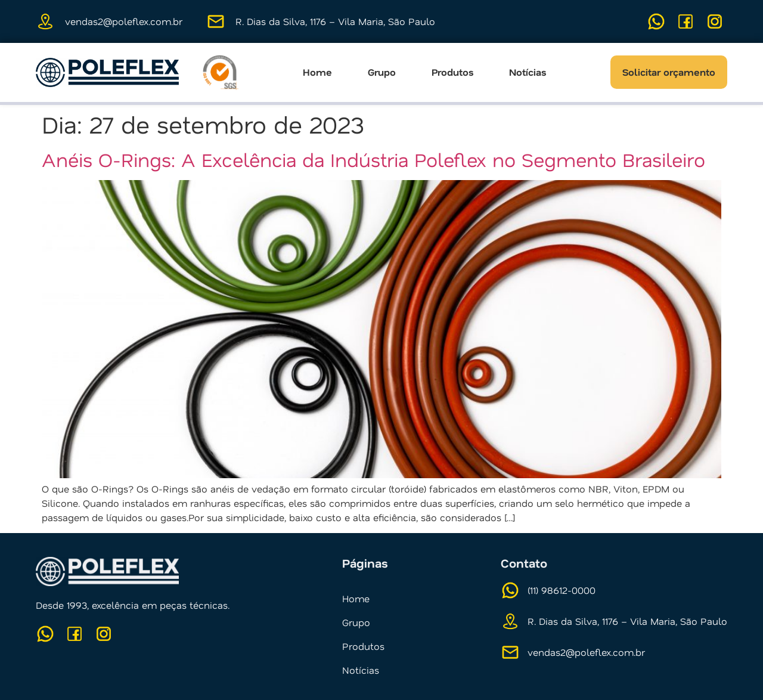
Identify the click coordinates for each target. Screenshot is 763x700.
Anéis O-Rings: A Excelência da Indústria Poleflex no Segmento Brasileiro (373, 159)
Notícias (528, 72)
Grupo (382, 72)
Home (317, 72)
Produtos (452, 72)
